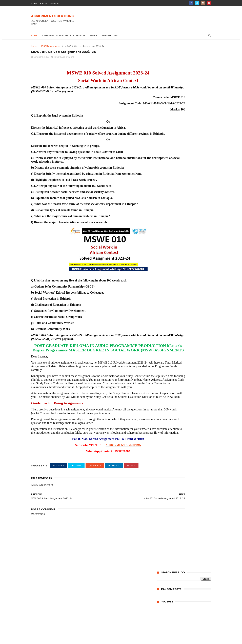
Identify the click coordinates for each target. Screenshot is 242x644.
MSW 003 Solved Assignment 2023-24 (187, 337)
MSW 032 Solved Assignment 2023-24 (187, 313)
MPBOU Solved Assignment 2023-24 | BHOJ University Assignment (183, 151)
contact (56, 3)
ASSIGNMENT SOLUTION (106, 466)
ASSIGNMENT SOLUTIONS (52, 16)
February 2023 (173, 465)
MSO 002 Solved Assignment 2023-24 (187, 395)
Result (94, 36)
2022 (164, 475)
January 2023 (172, 469)
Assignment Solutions (55, 36)
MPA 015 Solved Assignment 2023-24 (186, 418)
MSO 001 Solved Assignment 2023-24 (186, 399)
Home (34, 36)
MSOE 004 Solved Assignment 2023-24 (186, 357)
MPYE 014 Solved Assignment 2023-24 (187, 450)
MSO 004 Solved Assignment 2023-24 (187, 385)
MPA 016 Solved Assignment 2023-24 (186, 413)
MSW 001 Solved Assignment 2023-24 (187, 351)
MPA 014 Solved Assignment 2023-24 (186, 422)
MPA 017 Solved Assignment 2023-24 (186, 408)
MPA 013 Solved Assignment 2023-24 (186, 427)
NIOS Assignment (196, 261)
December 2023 (174, 300)
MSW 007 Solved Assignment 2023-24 (187, 309)
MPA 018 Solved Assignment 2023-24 (186, 404)
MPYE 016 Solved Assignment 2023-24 (187, 441)
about (44, 3)
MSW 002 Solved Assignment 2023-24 (187, 347)
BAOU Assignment (168, 243)
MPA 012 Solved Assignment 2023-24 (186, 431)
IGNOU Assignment (51, 46)
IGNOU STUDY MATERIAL (170, 261)
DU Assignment (190, 243)
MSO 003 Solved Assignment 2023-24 (187, 390)
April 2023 (170, 460)
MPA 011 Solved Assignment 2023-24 (186, 436)
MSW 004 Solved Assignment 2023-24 (185, 332)
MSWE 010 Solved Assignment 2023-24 (186, 319)
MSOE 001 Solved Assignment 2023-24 (185, 379)
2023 (164, 296)
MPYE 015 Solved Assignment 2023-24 (187, 445)
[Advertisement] (150, 22)
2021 (164, 480)
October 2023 (172, 305)
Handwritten (110, 36)
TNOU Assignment (168, 268)
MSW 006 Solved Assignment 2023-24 (187, 325)
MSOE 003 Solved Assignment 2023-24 (186, 365)
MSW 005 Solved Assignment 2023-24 (187, 342)
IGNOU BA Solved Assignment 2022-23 (178, 255)
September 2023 (174, 456)
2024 (164, 292)
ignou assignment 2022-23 (173, 274)
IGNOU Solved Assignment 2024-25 (179, 170)
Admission (79, 36)
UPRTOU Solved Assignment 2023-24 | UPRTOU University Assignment (180, 162)
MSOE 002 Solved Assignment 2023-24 (186, 372)
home (34, 3)
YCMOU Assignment (193, 268)
